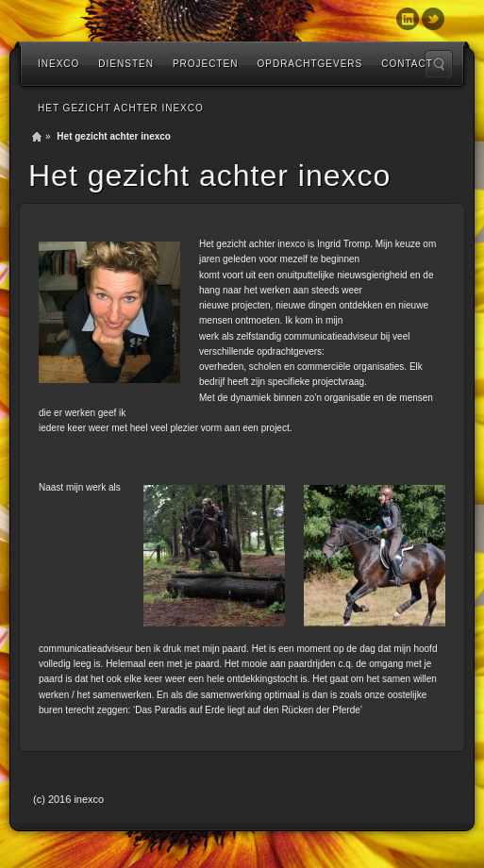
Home (37, 137)
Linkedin (408, 19)
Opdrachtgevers (309, 64)
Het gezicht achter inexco (121, 108)
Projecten (206, 64)
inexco (58, 64)
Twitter (433, 19)
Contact (407, 64)
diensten (126, 64)
